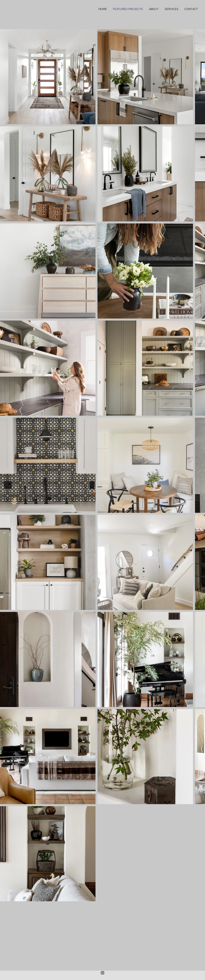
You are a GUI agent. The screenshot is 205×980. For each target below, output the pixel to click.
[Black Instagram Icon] (102, 973)
